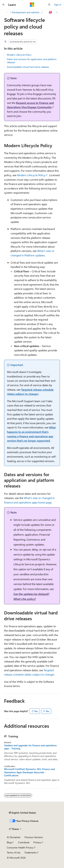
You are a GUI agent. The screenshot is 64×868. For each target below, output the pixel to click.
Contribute (24, 842)
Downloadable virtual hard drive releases (28, 67)
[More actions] (57, 12)
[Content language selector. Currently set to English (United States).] (22, 813)
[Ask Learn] (51, 12)
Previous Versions (34, 837)
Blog (9, 842)
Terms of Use (14, 852)
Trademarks (30, 852)
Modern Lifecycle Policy (19, 55)
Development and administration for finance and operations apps (26, 12)
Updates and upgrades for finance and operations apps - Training (30, 747)
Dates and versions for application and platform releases (32, 61)
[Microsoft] (32, 5)
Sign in (58, 5)
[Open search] (49, 5)
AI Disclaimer (14, 837)
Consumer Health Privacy (20, 847)
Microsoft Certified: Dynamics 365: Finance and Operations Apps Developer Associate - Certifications (29, 772)
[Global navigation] (3, 5)
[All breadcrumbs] (7, 12)
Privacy (37, 842)
